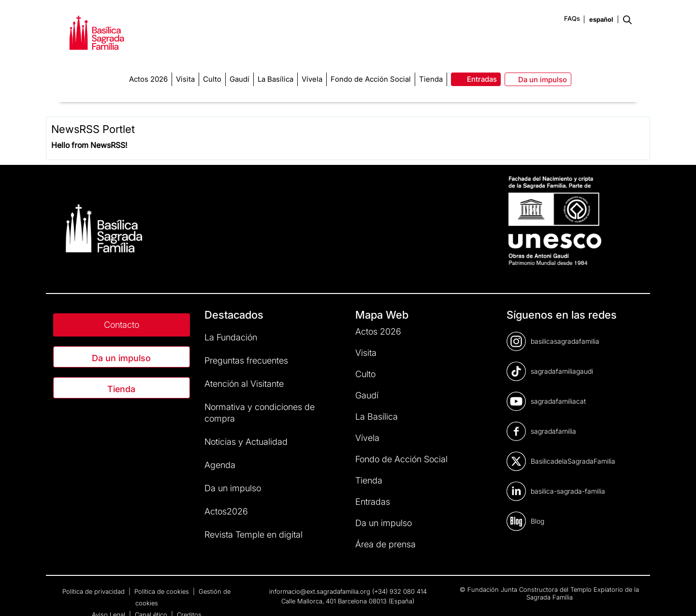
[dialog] (678, 597)
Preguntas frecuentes (246, 360)
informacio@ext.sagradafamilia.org (320, 591)
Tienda (121, 389)
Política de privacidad (94, 591)
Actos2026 (226, 511)
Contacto (122, 325)
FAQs (572, 18)
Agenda (220, 465)
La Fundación (231, 337)
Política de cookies (163, 591)
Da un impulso (121, 358)
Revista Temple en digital (254, 535)
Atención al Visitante (244, 384)
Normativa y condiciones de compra (260, 413)
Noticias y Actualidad (246, 442)
